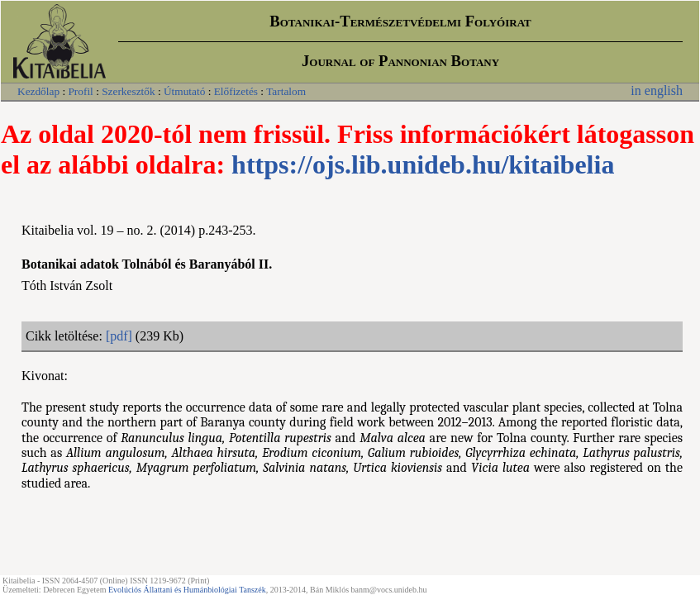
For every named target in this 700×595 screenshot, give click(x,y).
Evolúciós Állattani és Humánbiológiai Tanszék (187, 590)
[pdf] (119, 336)
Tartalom (286, 91)
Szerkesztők (128, 91)
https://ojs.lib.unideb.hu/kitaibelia (423, 164)
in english (657, 90)
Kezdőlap (38, 91)
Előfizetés (236, 91)
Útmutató (184, 91)
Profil (80, 91)
